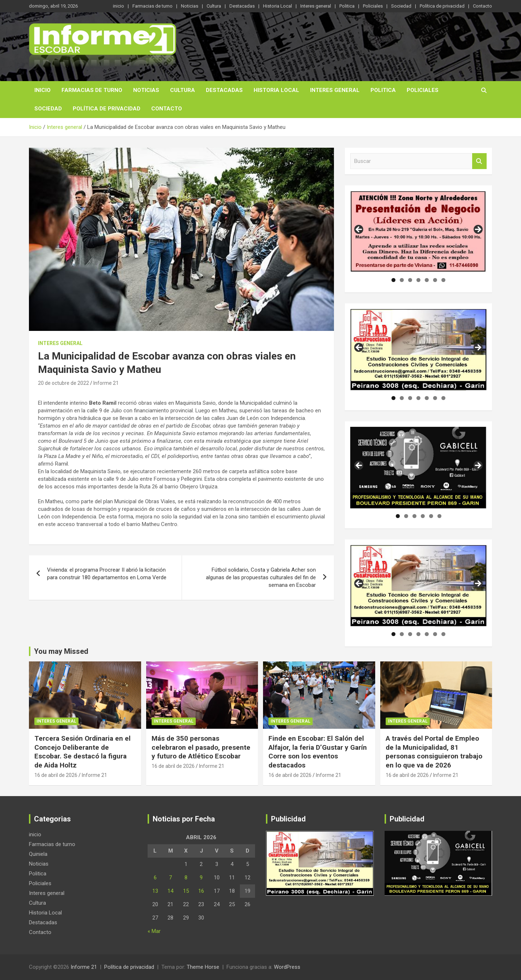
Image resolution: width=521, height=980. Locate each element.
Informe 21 (106, 383)
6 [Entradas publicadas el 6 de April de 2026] (155, 878)
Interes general (316, 6)
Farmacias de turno (153, 6)
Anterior (359, 584)
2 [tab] (402, 280)
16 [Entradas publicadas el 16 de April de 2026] (201, 891)
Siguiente (478, 584)
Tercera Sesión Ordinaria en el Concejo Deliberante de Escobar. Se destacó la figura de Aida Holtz (82, 752)
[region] (418, 232)
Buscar (479, 161)
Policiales (373, 6)
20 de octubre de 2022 (63, 383)
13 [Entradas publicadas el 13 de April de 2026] (155, 891)
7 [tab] (443, 280)
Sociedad (401, 6)
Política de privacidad (442, 6)
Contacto (482, 6)
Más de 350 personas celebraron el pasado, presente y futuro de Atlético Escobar (201, 747)
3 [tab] (410, 280)
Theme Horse (203, 967)
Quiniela (38, 854)
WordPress (287, 967)
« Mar (154, 931)
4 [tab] (418, 280)
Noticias (190, 6)
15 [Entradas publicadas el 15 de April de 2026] (186, 891)
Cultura (214, 6)
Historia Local (278, 6)
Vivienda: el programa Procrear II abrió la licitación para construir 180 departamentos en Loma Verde (107, 574)
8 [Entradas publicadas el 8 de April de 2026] (186, 878)
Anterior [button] (359, 230)
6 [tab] (435, 280)
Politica (347, 6)
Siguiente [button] (478, 230)
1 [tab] (393, 280)
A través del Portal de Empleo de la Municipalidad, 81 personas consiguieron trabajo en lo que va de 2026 (434, 752)
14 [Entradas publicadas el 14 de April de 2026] (170, 891)
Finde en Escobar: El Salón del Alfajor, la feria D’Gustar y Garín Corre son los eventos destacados (318, 752)
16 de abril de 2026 (56, 775)
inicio (118, 6)
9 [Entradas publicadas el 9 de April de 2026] (201, 878)
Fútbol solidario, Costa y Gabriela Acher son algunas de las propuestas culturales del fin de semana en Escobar (261, 577)
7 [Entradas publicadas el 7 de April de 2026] (170, 878)
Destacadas (242, 6)
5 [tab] (427, 280)
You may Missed (61, 651)
